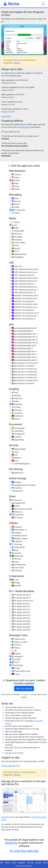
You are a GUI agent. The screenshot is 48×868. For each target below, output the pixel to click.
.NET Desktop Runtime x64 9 (24, 278)
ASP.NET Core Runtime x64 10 (24, 313)
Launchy (15, 553)
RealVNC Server (18, 536)
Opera (15, 177)
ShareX (15, 419)
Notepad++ (17, 656)
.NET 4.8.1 (16, 266)
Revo (14, 550)
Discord (15, 201)
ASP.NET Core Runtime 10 (23, 319)
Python (15, 648)
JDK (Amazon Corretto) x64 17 (24, 372)
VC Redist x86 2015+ (20, 598)
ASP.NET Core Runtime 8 (22, 301)
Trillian (15, 213)
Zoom (14, 198)
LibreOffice (17, 431)
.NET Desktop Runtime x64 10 (24, 287)
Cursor (15, 674)
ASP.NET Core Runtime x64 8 (24, 295)
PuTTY (15, 662)
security (30, 863)
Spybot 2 (16, 458)
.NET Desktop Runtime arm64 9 (24, 281)
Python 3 (16, 645)
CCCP (14, 251)
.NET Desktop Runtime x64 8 (24, 269)
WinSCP (15, 659)
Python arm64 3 (19, 642)
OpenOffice (17, 440)
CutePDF (16, 437)
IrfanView (16, 404)
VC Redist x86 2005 (20, 630)
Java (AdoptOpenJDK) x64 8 (23, 328)
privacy (38, 863)
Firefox (15, 180)
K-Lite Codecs (18, 242)
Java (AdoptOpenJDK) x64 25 (24, 343)
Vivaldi (15, 189)
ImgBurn (16, 533)
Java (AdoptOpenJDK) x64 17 (24, 337)
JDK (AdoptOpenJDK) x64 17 (23, 354)
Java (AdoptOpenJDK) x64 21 (24, 340)
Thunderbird (17, 210)
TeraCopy (16, 544)
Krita (14, 393)
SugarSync (16, 491)
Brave (14, 186)
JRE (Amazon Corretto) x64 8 (24, 380)
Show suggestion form (11, 766)
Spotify (15, 248)
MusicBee (16, 237)
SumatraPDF (17, 434)
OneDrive (16, 488)
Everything (16, 515)
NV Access (16, 518)
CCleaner (16, 571)
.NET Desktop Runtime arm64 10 (24, 290)
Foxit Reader (17, 428)
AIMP (14, 228)
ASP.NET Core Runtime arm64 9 (24, 307)
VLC (14, 225)
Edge (14, 183)
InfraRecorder (18, 565)
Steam (15, 506)
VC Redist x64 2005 (20, 627)
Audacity (16, 240)
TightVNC (16, 541)
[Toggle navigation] (43, 4)
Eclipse (15, 668)
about (8, 863)
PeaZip (15, 583)
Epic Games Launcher (21, 509)
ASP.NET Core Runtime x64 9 (24, 304)
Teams (15, 204)
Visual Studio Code (20, 671)
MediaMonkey (18, 254)
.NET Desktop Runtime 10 (23, 293)
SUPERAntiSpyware (20, 464)
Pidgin (15, 207)
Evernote (16, 500)
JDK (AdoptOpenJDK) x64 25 (23, 360)
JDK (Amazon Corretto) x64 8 (24, 363)
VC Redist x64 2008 (20, 621)
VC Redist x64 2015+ (20, 595)
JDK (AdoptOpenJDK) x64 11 (23, 351)
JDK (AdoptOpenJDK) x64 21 (23, 357)
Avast (14, 452)
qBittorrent (17, 473)
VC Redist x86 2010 (20, 618)
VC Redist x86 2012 (20, 612)
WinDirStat (16, 556)
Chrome (15, 175)
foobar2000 (17, 231)
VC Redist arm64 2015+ (22, 601)
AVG (14, 455)
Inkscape (16, 410)
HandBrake (17, 257)
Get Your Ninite (24, 689)
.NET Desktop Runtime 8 (22, 275)
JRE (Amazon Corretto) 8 (22, 383)
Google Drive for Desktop (23, 485)
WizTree (15, 559)
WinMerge (16, 665)
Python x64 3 (17, 639)
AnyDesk (16, 527)
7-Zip (14, 580)
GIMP (14, 401)
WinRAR (15, 586)
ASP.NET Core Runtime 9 (22, 310)
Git (13, 651)
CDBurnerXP (17, 547)
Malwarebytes (18, 449)
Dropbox (16, 482)
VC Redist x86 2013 (20, 606)
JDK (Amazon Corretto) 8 (22, 366)
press (7, 132)
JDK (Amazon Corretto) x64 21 (24, 375)
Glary (14, 562)
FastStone (16, 413)
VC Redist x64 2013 (20, 604)
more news (6, 116)
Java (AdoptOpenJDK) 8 (21, 331)
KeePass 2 (16, 512)
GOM (14, 245)
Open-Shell (17, 568)
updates (22, 863)
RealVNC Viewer (19, 539)
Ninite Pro (26, 127)
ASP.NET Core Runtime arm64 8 (24, 298)
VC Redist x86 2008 (20, 624)
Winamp (15, 234)
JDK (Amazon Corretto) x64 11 (24, 369)
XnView (15, 407)
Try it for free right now (24, 851)
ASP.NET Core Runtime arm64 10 (24, 316)
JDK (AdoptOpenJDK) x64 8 (23, 345)
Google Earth (17, 503)
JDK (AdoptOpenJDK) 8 (21, 348)
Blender (15, 395)
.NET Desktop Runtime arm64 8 (24, 272)
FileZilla (15, 654)
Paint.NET (16, 398)
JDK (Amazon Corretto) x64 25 (24, 377)
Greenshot (16, 416)
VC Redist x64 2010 (20, 615)
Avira (14, 461)
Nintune (17, 63)
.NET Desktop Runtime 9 (22, 284)
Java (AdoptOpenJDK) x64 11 (24, 334)
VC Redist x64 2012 (20, 609)
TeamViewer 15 (18, 530)
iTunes (15, 222)
